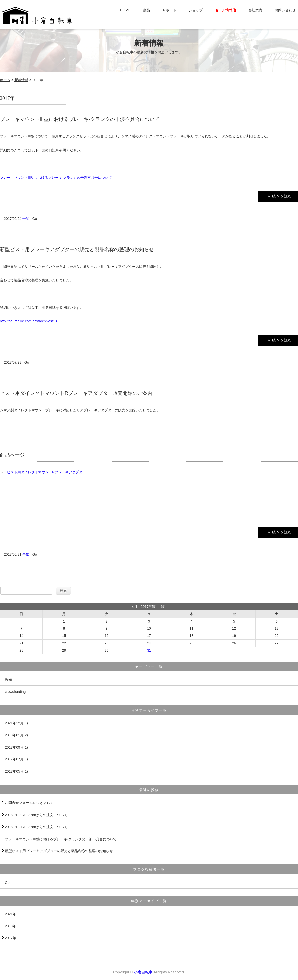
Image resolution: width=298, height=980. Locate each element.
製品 (147, 10)
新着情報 (21, 80)
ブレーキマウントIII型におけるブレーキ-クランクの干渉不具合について (80, 119)
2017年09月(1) (16, 747)
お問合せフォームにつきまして (29, 803)
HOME (125, 10)
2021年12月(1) (16, 723)
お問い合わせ (285, 10)
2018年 (11, 926)
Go (7, 883)
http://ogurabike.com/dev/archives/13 (28, 321)
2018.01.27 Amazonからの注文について (36, 827)
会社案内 (255, 10)
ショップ (196, 10)
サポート (169, 10)
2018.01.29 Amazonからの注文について (36, 815)
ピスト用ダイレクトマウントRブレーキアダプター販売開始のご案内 (76, 393)
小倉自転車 (143, 972)
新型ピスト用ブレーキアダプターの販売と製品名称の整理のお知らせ (77, 249)
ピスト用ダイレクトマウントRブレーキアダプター (46, 472)
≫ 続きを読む (279, 196)
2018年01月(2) (16, 735)
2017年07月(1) (16, 759)
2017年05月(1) (16, 771)
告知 (26, 219)
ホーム (5, 80)
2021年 (11, 914)
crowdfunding (15, 692)
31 (149, 650)
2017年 (11, 938)
